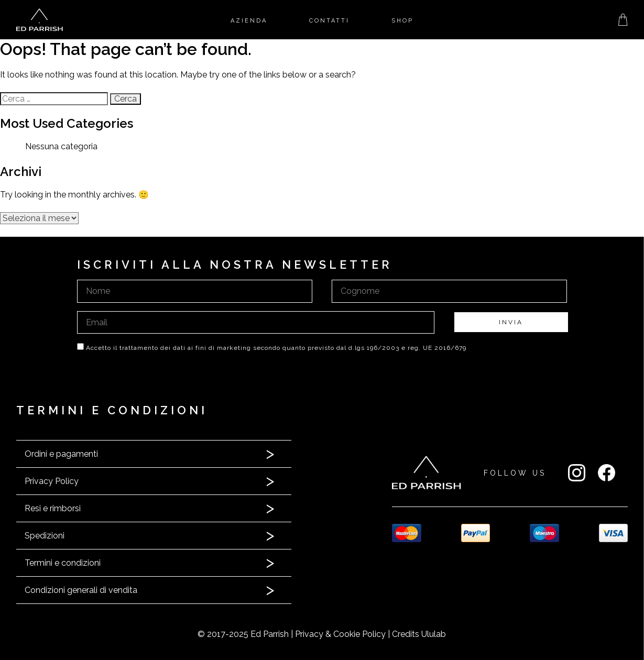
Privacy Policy (52, 481)
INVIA (511, 322)
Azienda (249, 21)
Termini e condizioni (63, 563)
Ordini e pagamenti (61, 454)
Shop (402, 21)
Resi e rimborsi (53, 508)
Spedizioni (45, 536)
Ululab (434, 634)
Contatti (329, 21)
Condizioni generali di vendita (81, 590)
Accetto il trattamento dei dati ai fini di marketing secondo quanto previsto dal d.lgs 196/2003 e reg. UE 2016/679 (276, 348)
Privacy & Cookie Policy (340, 634)
